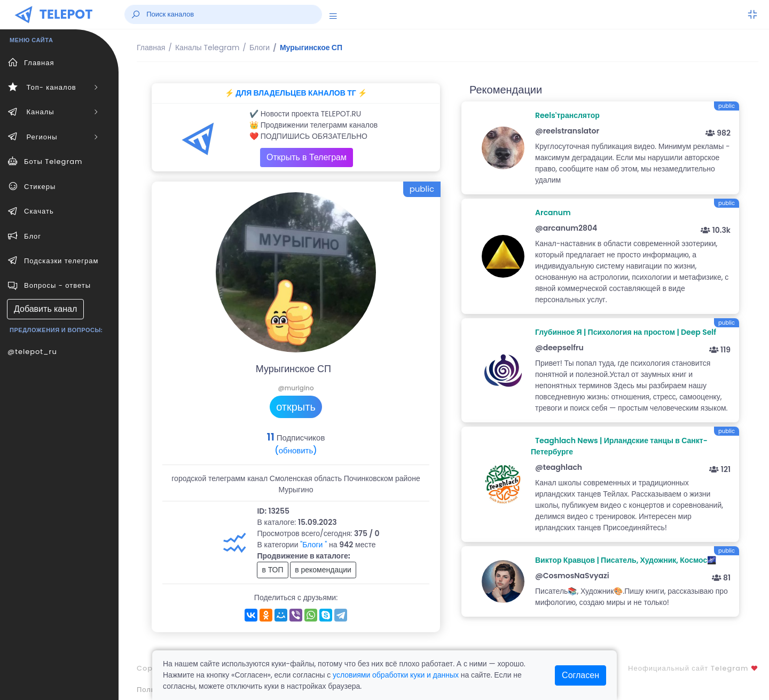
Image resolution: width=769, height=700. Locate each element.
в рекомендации (323, 570)
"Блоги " (313, 545)
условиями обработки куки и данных (396, 675)
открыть (296, 407)
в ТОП (272, 570)
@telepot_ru (32, 352)
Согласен (580, 675)
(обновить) (296, 450)
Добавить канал (45, 309)
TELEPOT (66, 14)
